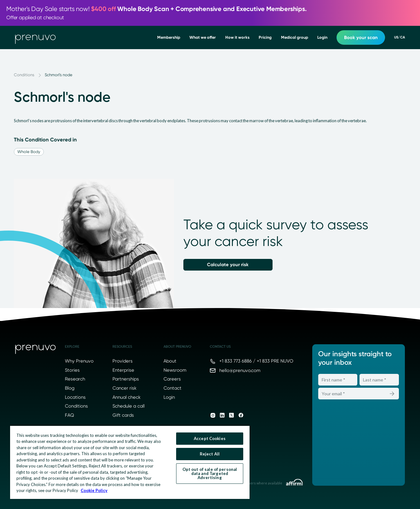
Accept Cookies (210, 438)
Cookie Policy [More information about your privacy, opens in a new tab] (94, 490)
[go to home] (35, 37)
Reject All (210, 454)
